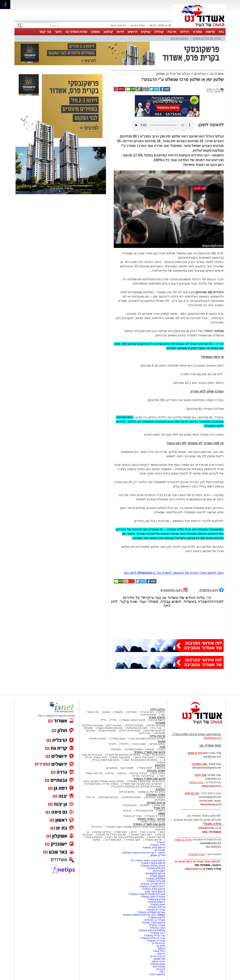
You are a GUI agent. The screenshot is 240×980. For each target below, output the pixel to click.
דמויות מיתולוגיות (132, 797)
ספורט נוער (139, 744)
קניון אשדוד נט (113, 840)
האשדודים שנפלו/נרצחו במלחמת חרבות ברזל (136, 786)
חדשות (210, 32)
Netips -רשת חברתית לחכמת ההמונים (144, 915)
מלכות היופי (159, 967)
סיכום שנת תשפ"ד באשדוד (149, 779)
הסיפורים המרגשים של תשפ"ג (123, 755)
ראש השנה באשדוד (141, 835)
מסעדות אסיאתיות (137, 728)
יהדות (134, 832)
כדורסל (125, 744)
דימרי (162, 972)
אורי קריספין (192, 793)
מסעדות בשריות (156, 725)
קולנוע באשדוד (97, 739)
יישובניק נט (159, 871)
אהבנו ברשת (149, 832)
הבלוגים (200, 74)
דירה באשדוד (158, 933)
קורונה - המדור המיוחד (151, 819)
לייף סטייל (159, 808)
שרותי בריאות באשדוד (153, 897)
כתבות (162, 749)
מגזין (162, 747)
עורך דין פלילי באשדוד (152, 938)
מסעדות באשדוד (156, 881)
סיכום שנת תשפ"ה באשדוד (149, 824)
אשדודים (132, 712)
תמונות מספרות (134, 749)
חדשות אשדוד (157, 717)
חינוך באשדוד (133, 840)
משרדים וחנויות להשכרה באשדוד (147, 894)
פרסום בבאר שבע (155, 892)
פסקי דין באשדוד (156, 816)
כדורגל (112, 744)
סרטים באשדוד (153, 840)
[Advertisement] (61, 259)
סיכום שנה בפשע (121, 757)
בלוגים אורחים (179, 38)
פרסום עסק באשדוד (153, 848)
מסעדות (160, 723)
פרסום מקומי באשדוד (153, 863)
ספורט (197, 32)
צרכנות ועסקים (156, 803)
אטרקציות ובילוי (144, 811)
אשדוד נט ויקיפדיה (154, 920)
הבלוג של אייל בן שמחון (207, 38)
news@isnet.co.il (211, 804)
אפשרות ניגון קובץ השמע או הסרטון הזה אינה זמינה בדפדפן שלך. (163, 125)
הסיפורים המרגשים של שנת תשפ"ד (142, 784)
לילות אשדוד (145, 768)
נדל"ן (103, 720)
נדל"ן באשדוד (158, 845)
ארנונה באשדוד (157, 907)
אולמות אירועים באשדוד (152, 930)
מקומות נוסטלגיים (155, 797)
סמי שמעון (160, 959)
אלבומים (160, 765)
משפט (95, 32)
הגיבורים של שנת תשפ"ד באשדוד (146, 781)
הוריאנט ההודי (157, 974)
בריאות (122, 773)
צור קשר (45, 32)
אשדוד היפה (158, 773)
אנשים (107, 712)
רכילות (185, 32)
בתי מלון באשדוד (156, 868)
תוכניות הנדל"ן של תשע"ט (112, 835)
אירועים (161, 768)
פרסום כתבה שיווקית (153, 923)
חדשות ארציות (157, 720)
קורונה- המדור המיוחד (153, 821)
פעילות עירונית (139, 773)
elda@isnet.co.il (211, 786)
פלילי (114, 720)
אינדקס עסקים (102, 832)
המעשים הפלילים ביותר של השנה (125, 837)
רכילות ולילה (158, 709)
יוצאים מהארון (148, 715)
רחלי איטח (159, 951)
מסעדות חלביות (135, 725)
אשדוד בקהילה (156, 771)
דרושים (132, 32)
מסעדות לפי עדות (130, 731)
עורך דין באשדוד (156, 941)
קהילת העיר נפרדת (143, 776)
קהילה (159, 32)
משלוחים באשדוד (156, 879)
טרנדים (127, 811)
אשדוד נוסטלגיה (156, 795)
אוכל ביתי (156, 728)
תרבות (172, 32)
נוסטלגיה (116, 749)
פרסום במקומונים (155, 873)
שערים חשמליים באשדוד (151, 912)
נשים (163, 832)
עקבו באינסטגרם (174, 590)
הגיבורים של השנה (155, 755)
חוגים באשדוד (118, 739)
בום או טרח (147, 712)
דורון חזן (161, 969)
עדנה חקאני (158, 961)
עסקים (146, 32)
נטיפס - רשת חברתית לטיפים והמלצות (144, 853)
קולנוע (108, 32)
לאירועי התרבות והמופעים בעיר (148, 739)
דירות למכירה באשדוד (153, 884)
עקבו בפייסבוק (211, 590)
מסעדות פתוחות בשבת (110, 728)
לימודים (145, 805)
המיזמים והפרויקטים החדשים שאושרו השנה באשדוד (136, 827)
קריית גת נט (158, 943)
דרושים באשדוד (157, 902)
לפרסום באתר (118, 25)
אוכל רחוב (144, 733)
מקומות (119, 712)
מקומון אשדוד (158, 876)
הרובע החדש (158, 956)
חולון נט (161, 946)
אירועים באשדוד (156, 899)
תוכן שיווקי (160, 805)
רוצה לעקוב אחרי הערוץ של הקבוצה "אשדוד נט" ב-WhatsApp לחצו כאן (174, 573)
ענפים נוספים (158, 744)
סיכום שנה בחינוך (144, 757)
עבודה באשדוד (157, 925)
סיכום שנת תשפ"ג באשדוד (150, 752)
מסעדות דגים (114, 725)
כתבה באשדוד (157, 928)
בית (221, 32)
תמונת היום (128, 768)
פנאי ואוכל (121, 832)
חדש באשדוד (129, 805)
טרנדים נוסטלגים (109, 797)
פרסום (161, 948)
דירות (120, 32)
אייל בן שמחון (158, 855)
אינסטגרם (112, 768)
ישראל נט (160, 850)
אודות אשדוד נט (76, 32)
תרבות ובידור (157, 736)
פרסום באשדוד (156, 917)
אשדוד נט (216, 74)
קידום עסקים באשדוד (153, 866)
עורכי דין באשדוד (132, 816)
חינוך (58, 32)
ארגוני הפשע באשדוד (133, 720)
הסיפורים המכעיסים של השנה (140, 760)
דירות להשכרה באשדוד (152, 886)
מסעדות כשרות (108, 731)
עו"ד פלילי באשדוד (154, 936)
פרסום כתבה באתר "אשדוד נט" (148, 860)
